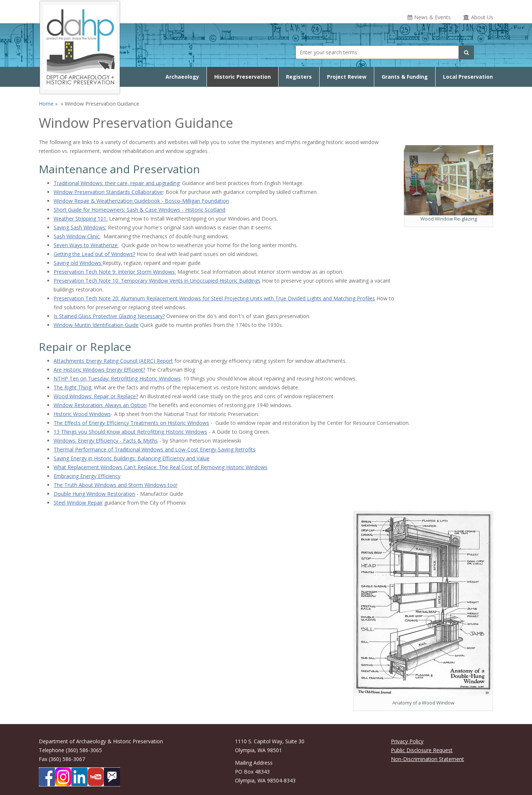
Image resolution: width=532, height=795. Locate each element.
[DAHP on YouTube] (96, 777)
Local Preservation (468, 77)
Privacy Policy (407, 741)
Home (46, 104)
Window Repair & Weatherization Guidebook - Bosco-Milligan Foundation (141, 201)
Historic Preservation (243, 77)
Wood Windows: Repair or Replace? (96, 396)
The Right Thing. (73, 387)
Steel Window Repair (78, 503)
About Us (482, 17)
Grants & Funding (405, 77)
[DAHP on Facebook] (47, 777)
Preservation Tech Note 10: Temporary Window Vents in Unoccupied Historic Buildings (157, 281)
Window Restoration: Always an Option (100, 405)
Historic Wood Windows (82, 414)
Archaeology (182, 77)
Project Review (347, 77)
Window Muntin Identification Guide (96, 325)
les (372, 298)
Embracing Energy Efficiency (87, 476)
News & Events (432, 17)
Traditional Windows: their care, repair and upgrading (117, 183)
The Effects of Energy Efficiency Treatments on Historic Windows (131, 423)
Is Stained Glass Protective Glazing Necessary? (109, 316)
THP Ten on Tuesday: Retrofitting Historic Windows (119, 378)
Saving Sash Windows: (80, 227)
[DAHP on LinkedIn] (79, 777)
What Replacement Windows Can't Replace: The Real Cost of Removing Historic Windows (161, 467)
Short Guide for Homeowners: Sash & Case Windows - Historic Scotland (139, 210)
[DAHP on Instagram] (63, 777)
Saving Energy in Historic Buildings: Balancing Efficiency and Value (132, 458)
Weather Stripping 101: (81, 219)
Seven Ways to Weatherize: (86, 245)
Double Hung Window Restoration (94, 494)
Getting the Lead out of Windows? (94, 254)
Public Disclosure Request (422, 750)
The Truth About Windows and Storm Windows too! (115, 485)
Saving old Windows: (78, 263)
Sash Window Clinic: (77, 236)
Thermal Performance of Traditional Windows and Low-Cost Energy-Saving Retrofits (155, 449)
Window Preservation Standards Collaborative (108, 192)
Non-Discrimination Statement (427, 759)
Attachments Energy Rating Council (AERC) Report (113, 361)
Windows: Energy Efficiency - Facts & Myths (106, 441)
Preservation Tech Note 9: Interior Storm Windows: (115, 272)
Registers (299, 77)
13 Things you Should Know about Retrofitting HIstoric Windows (130, 432)
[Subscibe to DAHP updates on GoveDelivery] (112, 777)
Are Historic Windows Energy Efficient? (99, 370)
